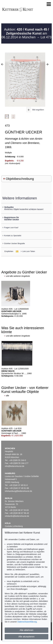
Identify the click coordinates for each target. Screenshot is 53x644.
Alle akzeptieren (27, 637)
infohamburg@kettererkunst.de (19, 491)
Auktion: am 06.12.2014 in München (25, 33)
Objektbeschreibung (20, 179)
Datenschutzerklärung (27, 622)
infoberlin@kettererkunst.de (17, 516)
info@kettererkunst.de (15, 466)
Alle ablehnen (26, 630)
